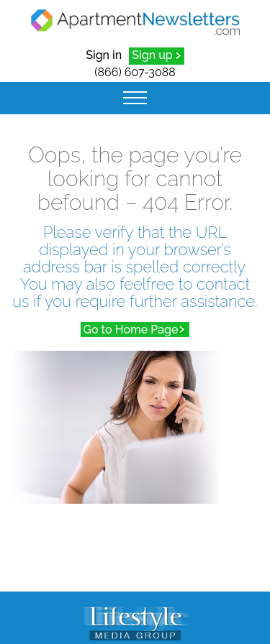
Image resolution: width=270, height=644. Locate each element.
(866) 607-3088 (135, 72)
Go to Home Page (131, 330)
